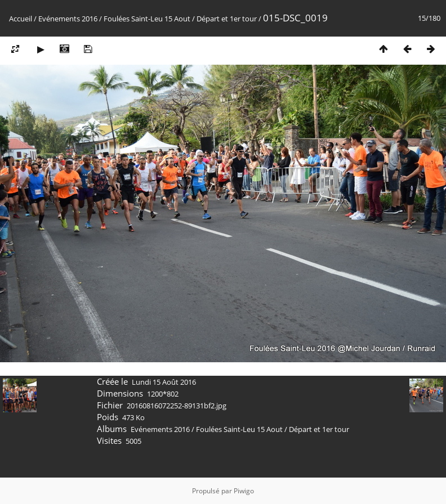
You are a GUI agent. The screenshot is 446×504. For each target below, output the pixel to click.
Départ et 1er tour (227, 19)
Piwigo (244, 491)
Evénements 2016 (68, 19)
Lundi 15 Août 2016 (164, 382)
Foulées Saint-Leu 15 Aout (147, 19)
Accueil (21, 19)
